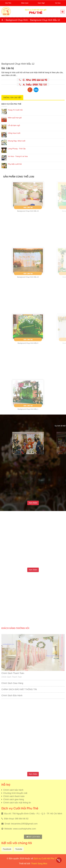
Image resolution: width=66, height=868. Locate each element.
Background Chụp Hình (17, 20)
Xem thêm (33, 503)
